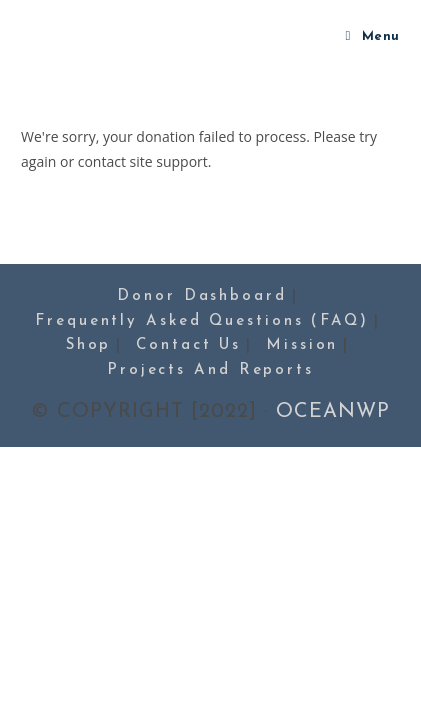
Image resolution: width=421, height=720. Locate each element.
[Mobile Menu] (373, 37)
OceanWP (333, 412)
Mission (302, 345)
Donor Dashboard (202, 296)
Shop (89, 345)
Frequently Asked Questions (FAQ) (202, 321)
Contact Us (188, 345)
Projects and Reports (210, 370)
